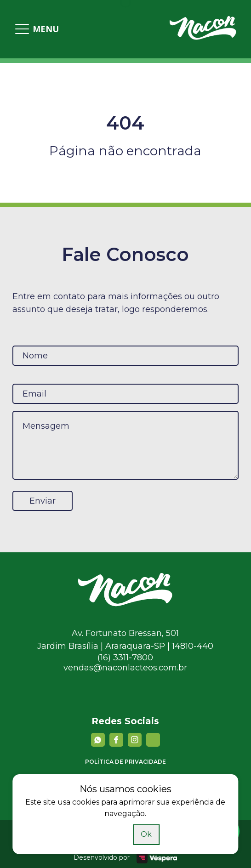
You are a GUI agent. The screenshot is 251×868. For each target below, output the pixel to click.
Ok (146, 834)
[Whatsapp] (98, 740)
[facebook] (116, 740)
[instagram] (135, 740)
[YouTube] (153, 740)
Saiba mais (110, 834)
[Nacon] (125, 604)
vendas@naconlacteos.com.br (125, 668)
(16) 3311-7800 (125, 658)
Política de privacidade (125, 762)
